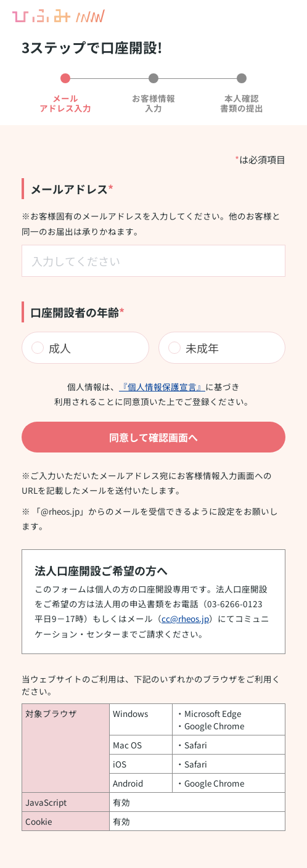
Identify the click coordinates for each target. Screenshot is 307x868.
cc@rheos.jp (185, 618)
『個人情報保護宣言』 (162, 387)
